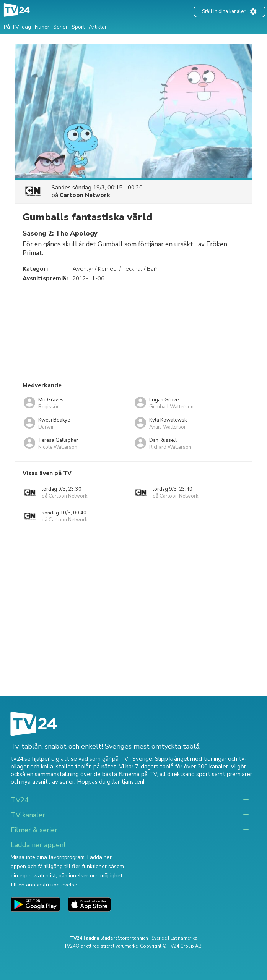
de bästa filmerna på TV (125, 774)
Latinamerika (184, 938)
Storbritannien (133, 938)
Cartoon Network (85, 195)
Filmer (42, 27)
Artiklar (98, 27)
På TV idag (17, 27)
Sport (78, 27)
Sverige (159, 938)
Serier (60, 27)
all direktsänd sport (185, 774)
